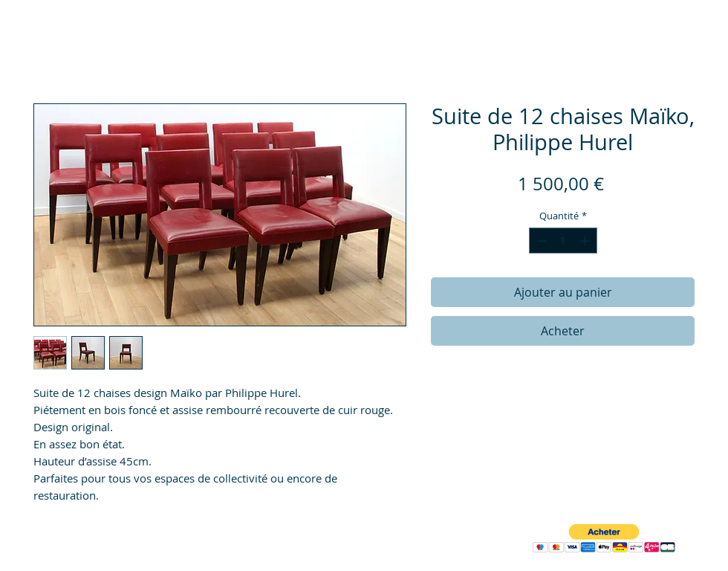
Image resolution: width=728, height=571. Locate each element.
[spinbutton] (563, 241)
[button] (604, 539)
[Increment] (586, 241)
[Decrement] (540, 241)
